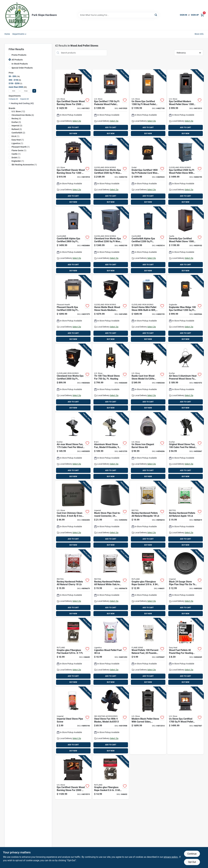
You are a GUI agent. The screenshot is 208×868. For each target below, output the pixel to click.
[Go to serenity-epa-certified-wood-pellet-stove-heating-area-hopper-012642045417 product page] (185, 240)
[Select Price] (34, 91)
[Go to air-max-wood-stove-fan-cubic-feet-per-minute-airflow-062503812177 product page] (73, 446)
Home (7, 34)
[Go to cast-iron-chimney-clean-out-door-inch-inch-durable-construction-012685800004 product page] (73, 515)
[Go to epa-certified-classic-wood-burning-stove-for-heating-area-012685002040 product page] (73, 777)
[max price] (26, 91)
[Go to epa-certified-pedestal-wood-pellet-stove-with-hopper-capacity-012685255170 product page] (111, 103)
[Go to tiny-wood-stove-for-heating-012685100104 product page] (111, 378)
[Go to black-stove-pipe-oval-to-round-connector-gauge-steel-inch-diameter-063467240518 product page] (111, 515)
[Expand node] (10, 103)
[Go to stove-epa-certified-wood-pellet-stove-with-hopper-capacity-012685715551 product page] (185, 721)
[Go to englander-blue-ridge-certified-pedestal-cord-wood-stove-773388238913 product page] (185, 309)
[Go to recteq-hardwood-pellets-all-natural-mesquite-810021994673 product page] (148, 515)
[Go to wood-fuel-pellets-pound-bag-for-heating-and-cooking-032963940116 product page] (185, 652)
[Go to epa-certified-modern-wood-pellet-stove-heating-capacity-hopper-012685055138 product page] (185, 103)
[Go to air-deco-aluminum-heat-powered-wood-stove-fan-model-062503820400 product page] (185, 378)
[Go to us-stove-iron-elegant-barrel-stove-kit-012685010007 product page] (148, 446)
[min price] (14, 91)
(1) (15, 136)
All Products (17, 60)
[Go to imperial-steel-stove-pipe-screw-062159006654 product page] (73, 721)
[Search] (156, 15)
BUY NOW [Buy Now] (73, 134)
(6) (23, 115)
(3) (16, 122)
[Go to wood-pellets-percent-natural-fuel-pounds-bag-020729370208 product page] (148, 652)
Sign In (183, 15)
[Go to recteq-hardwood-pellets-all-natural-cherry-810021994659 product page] (73, 583)
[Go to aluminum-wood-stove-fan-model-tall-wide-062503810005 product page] (111, 446)
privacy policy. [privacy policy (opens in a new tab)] (171, 857)
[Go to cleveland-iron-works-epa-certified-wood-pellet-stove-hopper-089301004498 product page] (111, 172)
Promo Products (19, 55)
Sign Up (195, 15)
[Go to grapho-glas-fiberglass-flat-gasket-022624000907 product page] (73, 652)
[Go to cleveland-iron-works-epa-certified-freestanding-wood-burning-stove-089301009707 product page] (73, 378)
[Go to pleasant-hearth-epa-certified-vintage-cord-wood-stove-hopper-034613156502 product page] (73, 309)
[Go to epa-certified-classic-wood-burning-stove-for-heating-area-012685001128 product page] (73, 172)
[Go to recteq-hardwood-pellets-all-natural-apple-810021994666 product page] (185, 515)
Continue (192, 854)
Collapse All (13, 99)
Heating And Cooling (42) (22, 103)
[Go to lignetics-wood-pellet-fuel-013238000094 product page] (111, 652)
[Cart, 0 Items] (202, 15)
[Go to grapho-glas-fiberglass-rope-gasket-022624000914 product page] (148, 583)
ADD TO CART (73, 127)
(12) (18, 111)
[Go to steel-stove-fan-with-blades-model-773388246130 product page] (111, 721)
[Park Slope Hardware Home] (17, 15)
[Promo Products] (10, 55)
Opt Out (192, 862)
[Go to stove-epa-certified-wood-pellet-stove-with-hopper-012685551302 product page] (148, 103)
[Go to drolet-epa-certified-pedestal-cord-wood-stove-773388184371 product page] (148, 172)
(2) (18, 133)
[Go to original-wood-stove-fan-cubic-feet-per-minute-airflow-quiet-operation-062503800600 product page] (185, 446)
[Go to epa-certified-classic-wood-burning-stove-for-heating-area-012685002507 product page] (73, 103)
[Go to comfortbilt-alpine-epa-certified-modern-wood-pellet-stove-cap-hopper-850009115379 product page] (73, 240)
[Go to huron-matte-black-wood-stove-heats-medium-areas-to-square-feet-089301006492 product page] (111, 309)
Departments (18, 34)
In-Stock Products (20, 64)
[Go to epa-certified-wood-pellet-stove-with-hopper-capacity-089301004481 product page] (185, 172)
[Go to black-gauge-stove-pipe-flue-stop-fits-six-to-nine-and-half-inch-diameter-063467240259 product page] (185, 583)
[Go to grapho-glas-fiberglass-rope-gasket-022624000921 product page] (111, 777)
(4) (16, 119)
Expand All (25, 99)
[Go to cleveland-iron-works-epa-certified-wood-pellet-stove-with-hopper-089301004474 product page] (111, 240)
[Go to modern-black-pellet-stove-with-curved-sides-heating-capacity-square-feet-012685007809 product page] (148, 721)
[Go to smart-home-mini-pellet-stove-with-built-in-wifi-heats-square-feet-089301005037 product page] (148, 309)
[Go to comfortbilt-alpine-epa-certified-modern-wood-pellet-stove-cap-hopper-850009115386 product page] (148, 240)
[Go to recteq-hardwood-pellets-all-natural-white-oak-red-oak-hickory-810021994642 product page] (111, 583)
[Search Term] (118, 15)
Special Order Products (22, 68)
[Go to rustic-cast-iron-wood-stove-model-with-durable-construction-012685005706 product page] (148, 378)
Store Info (199, 34)
